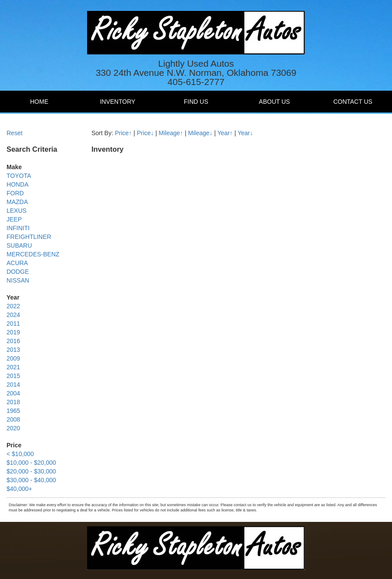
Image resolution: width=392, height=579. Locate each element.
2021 (13, 367)
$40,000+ (19, 489)
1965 (13, 411)
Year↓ (245, 133)
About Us (274, 102)
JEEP (14, 219)
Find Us (196, 102)
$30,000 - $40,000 (31, 480)
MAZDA (17, 202)
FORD (15, 193)
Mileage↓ (200, 133)
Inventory (117, 102)
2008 (13, 419)
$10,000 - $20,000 (31, 463)
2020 (13, 428)
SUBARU (19, 245)
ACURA (17, 263)
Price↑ (123, 133)
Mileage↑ (171, 133)
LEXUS (17, 211)
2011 (13, 324)
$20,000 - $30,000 (31, 471)
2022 (13, 306)
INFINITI (18, 228)
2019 (13, 332)
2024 (13, 315)
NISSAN (18, 280)
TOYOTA (19, 176)
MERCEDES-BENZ (33, 254)
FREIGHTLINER (29, 237)
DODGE (18, 272)
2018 (13, 402)
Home (39, 102)
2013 (13, 350)
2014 (13, 385)
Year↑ (225, 133)
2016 (13, 341)
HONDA (18, 184)
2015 (13, 376)
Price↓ (145, 133)
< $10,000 (20, 454)
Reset (15, 133)
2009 (13, 358)
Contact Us (353, 102)
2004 (13, 393)
